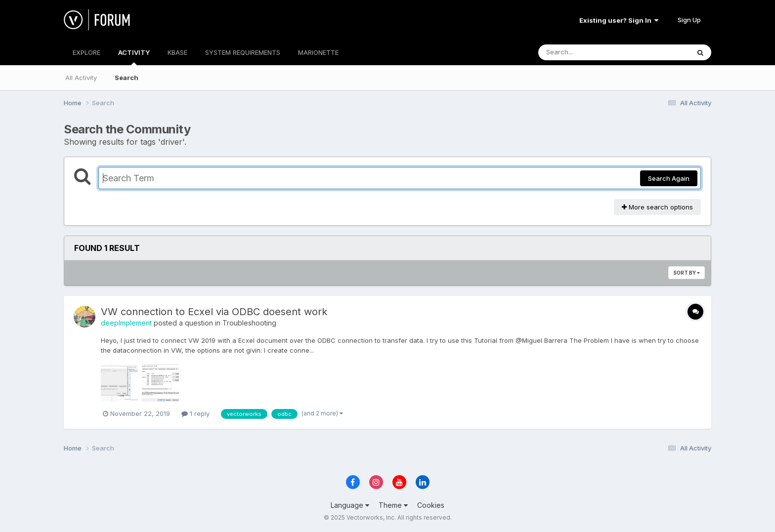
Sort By (687, 273)
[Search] (587, 52)
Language (350, 505)
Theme (393, 505)
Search (127, 78)
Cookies (431, 505)
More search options (657, 207)
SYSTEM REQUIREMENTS (243, 52)
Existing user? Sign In (619, 20)
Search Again (669, 178)
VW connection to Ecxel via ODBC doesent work (214, 312)
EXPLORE (86, 52)
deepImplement (126, 323)
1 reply (195, 413)
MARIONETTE (318, 52)
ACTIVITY (134, 57)
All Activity (81, 78)
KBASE (177, 52)
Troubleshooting (249, 323)
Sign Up (689, 20)
